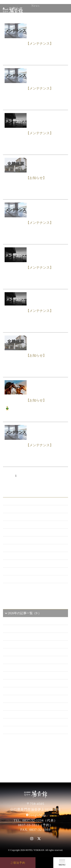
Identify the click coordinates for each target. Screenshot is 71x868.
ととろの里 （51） (19, 556)
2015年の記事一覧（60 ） (24, 722)
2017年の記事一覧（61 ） (24, 707)
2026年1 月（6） (19, 637)
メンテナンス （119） (22, 525)
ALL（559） (15, 501)
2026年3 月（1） (19, 621)
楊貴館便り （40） (19, 571)
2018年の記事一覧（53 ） (24, 699)
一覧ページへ (35, 590)
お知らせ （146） (19, 509)
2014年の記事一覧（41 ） (24, 730)
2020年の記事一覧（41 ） (24, 683)
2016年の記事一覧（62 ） (24, 714)
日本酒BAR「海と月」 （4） (26, 540)
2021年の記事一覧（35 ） (24, 675)
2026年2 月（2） (19, 629)
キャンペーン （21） (21, 532)
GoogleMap (37, 815)
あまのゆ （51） (18, 548)
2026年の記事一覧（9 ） (23, 613)
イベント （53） (18, 564)
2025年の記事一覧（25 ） (24, 644)
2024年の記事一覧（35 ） (24, 652)
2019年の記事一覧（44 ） (24, 691)
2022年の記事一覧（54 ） (24, 668)
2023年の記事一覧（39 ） (24, 660)
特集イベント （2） (20, 579)
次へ (51, 476)
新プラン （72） (18, 517)
